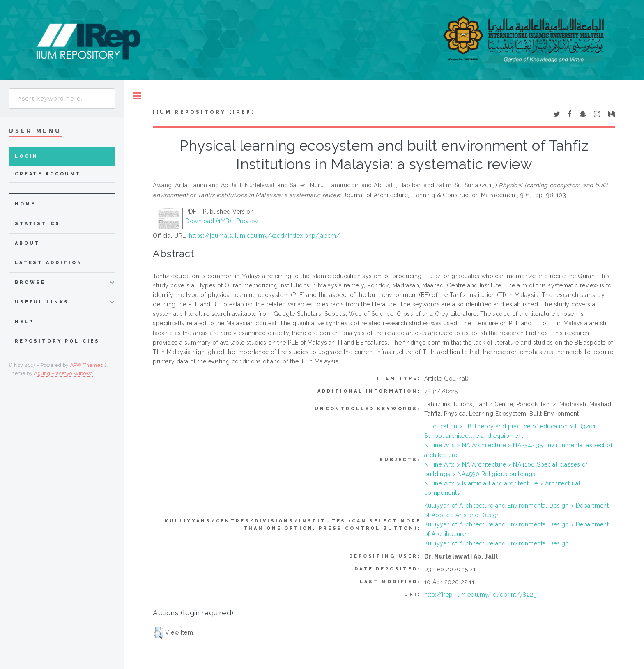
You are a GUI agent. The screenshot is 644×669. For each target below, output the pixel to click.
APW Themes (87, 365)
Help (24, 322)
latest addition (49, 263)
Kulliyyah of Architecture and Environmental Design (497, 543)
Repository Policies (57, 341)
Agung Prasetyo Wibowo (63, 373)
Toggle (137, 96)
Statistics (38, 224)
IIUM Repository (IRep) (204, 112)
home (25, 204)
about (27, 243)
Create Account (48, 174)
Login (26, 156)
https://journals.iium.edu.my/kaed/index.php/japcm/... (266, 236)
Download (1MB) (208, 221)
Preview (247, 221)
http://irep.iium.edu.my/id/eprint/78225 (480, 595)
